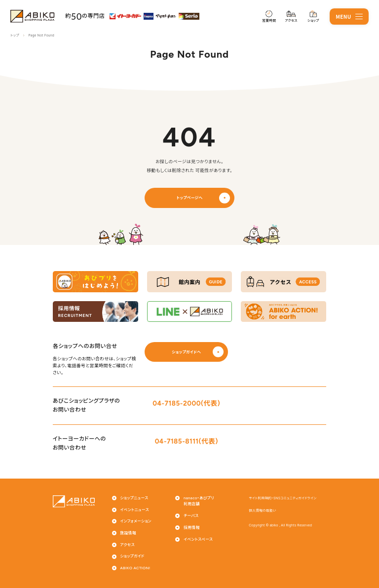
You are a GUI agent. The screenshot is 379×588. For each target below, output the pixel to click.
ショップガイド (132, 556)
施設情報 (128, 533)
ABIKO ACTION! (135, 568)
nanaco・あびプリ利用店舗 (199, 501)
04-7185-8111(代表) (187, 441)
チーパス (191, 516)
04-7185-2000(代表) (186, 403)
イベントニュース (134, 510)
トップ (15, 35)
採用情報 (192, 528)
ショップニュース (134, 498)
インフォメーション (136, 521)
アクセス (127, 545)
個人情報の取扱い (262, 511)
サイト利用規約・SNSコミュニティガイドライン (283, 498)
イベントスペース (198, 539)
